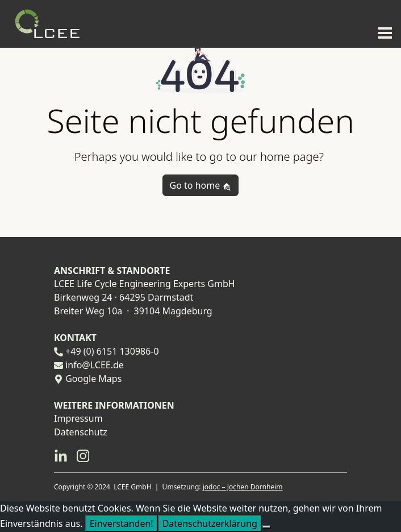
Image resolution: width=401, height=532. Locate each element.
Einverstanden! (122, 523)
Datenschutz (81, 432)
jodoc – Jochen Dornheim (243, 487)
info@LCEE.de (95, 365)
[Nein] (266, 527)
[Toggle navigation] (382, 32)
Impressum (78, 418)
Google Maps (93, 379)
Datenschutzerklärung (210, 523)
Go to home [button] (201, 185)
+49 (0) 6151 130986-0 (112, 351)
